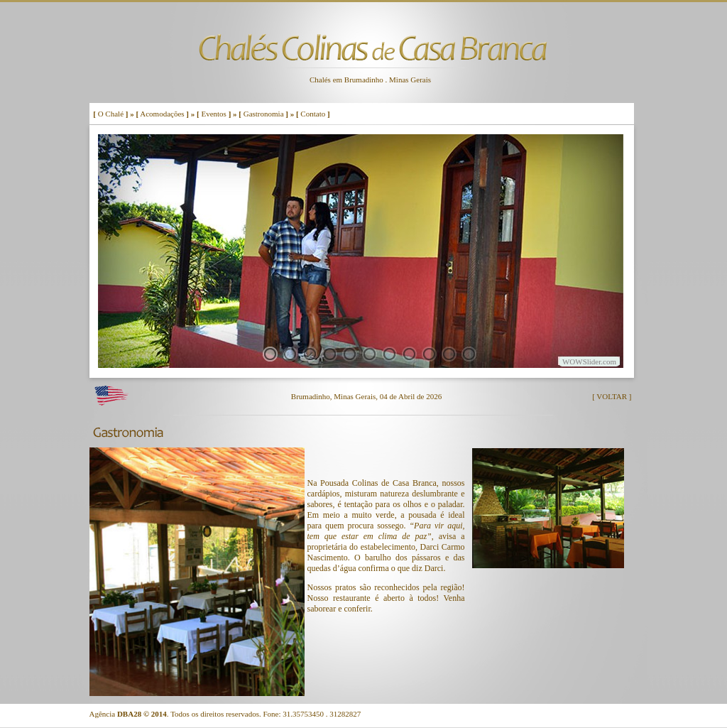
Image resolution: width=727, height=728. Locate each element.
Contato (313, 114)
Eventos (213, 114)
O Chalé (111, 114)
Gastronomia (264, 114)
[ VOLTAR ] (612, 396)
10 (449, 354)
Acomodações (162, 114)
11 (469, 354)
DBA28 (129, 714)
